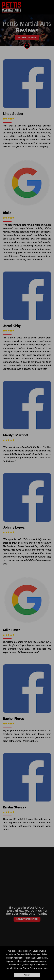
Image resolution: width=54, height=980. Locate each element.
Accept (27, 975)
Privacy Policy (29, 968)
